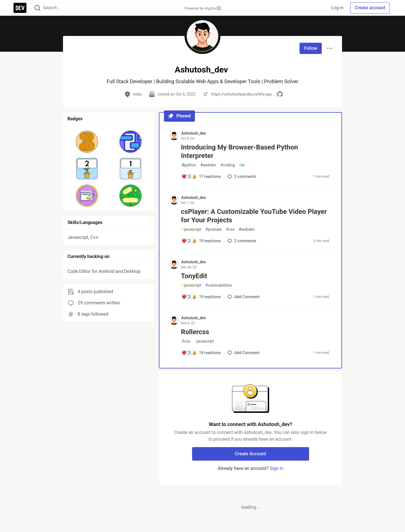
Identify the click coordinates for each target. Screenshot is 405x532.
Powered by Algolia (202, 8)
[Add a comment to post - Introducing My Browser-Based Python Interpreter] (201, 176)
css (230, 229)
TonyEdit (194, 276)
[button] (87, 142)
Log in (337, 8)
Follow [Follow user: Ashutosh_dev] (311, 48)
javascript (191, 229)
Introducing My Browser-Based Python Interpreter (239, 151)
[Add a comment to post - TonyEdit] (201, 297)
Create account (370, 8)
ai (242, 165)
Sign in (276, 468)
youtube (213, 229)
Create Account (250, 454)
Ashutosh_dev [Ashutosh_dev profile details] (193, 133)
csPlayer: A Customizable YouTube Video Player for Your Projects (254, 216)
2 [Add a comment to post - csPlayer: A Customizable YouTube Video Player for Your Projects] (241, 241)
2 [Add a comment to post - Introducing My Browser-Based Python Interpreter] (241, 176)
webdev (208, 165)
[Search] (37, 8)
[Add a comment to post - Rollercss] (201, 353)
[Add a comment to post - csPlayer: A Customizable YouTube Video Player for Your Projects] (201, 241)
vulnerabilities (219, 285)
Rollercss (195, 332)
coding (228, 165)
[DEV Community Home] (20, 8)
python (189, 165)
